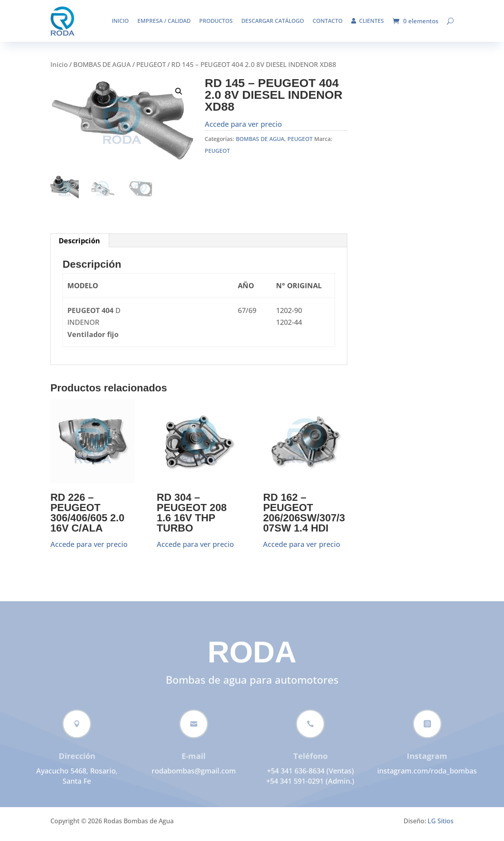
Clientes (368, 21)
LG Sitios (441, 827)
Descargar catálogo (273, 21)
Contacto (328, 21)
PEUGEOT (151, 70)
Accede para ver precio (243, 130)
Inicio (120, 21)
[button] (179, 97)
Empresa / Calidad (164, 21)
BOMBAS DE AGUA (102, 70)
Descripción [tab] (79, 246)
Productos (216, 21)
